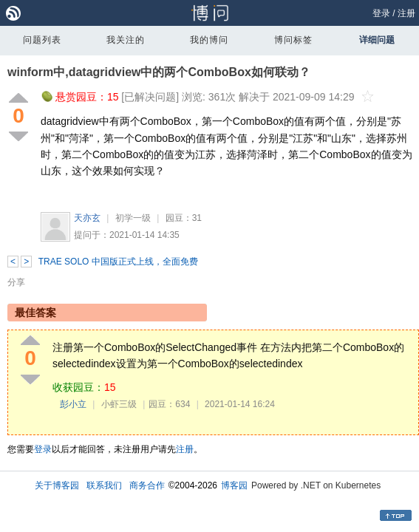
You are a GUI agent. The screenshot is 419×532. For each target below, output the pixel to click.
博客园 (234, 485)
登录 (381, 13)
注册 (406, 13)
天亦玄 (87, 218)
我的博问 (209, 40)
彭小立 (73, 404)
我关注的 (126, 40)
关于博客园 (57, 485)
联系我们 (104, 485)
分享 (16, 282)
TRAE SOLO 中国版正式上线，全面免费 (118, 262)
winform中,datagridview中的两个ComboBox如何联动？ (159, 72)
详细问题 (377, 40)
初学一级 (133, 218)
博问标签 (293, 40)
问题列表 (42, 40)
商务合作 (147, 485)
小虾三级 (119, 404)
